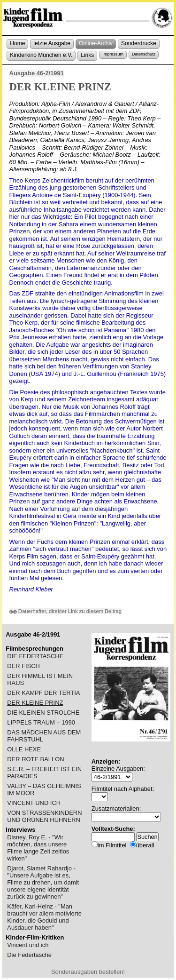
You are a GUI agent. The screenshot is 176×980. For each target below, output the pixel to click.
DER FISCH (23, 666)
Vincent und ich (28, 945)
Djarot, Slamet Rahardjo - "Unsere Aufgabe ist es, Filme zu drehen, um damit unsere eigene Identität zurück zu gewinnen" (43, 882)
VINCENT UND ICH (34, 803)
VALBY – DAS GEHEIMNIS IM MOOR (44, 789)
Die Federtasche (29, 955)
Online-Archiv (96, 43)
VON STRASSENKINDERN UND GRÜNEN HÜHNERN (44, 816)
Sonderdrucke (139, 43)
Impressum (113, 54)
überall (145, 845)
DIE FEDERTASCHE (35, 656)
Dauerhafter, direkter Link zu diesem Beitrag (66, 611)
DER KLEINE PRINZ (35, 703)
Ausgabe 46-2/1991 (37, 73)
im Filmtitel (112, 845)
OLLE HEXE (24, 749)
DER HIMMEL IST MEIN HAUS (40, 679)
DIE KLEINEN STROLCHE (43, 713)
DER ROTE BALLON (35, 759)
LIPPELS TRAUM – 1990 (41, 722)
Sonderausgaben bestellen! (88, 972)
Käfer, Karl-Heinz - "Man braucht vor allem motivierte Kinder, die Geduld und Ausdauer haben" (44, 917)
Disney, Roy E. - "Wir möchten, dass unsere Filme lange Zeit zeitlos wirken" (38, 848)
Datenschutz (144, 54)
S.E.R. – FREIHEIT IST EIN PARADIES (44, 773)
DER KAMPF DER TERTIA (43, 693)
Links (87, 55)
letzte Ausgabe (52, 43)
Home (17, 43)
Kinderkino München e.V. (41, 55)
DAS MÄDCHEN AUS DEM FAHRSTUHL (44, 736)
